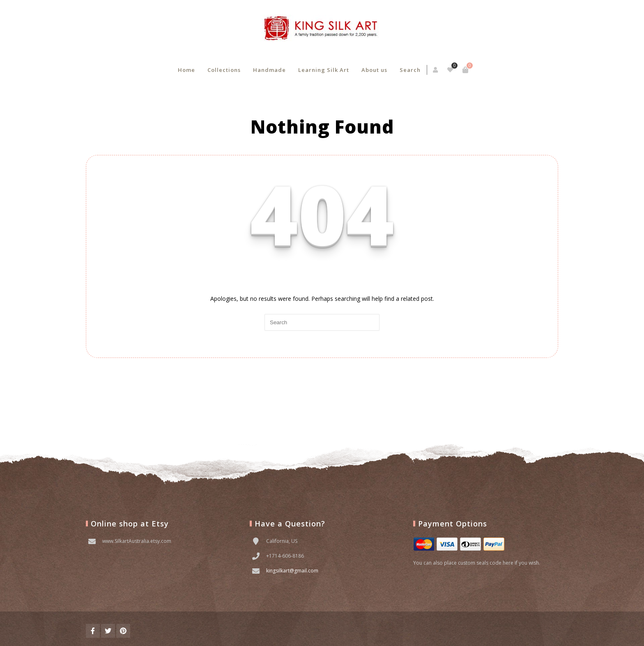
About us (374, 70)
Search (410, 70)
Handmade (269, 70)
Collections (224, 70)
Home (186, 70)
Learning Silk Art (324, 70)
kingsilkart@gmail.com (292, 571)
